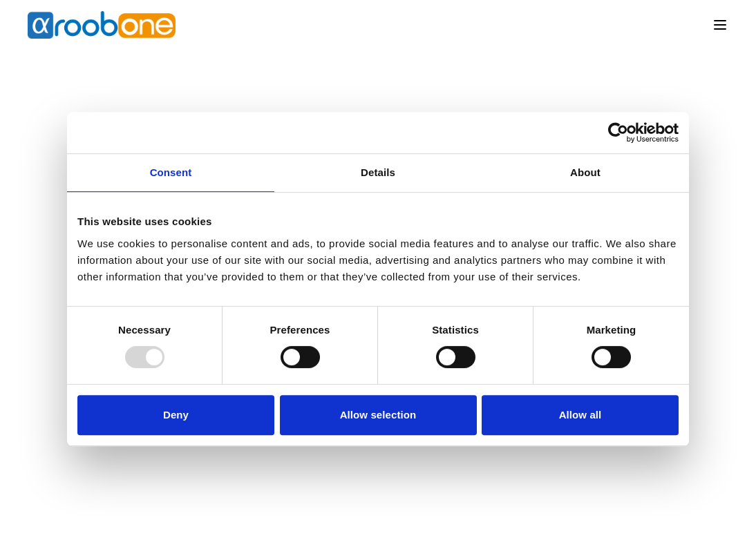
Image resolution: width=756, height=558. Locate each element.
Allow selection (378, 415)
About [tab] (585, 172)
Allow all (580, 415)
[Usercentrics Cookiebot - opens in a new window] (618, 133)
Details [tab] (378, 172)
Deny (176, 415)
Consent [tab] (171, 172)
